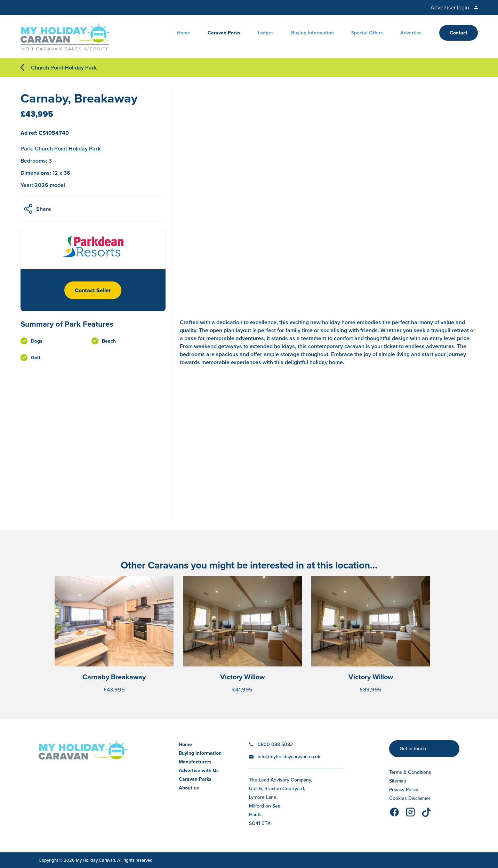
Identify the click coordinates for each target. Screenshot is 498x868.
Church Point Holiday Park (64, 68)
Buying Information (312, 33)
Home (184, 33)
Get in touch (413, 749)
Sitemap (398, 781)
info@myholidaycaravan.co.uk (289, 757)
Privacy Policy (404, 790)
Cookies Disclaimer (410, 798)
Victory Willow (242, 677)
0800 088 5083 (275, 744)
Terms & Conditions (410, 772)
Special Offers (367, 33)
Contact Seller (93, 290)
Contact (459, 33)
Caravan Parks (224, 33)
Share (44, 209)
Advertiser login (450, 7)
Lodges (266, 33)
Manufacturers (195, 762)
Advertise (411, 33)
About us (189, 788)
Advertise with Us (199, 771)
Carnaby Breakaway (114, 677)
